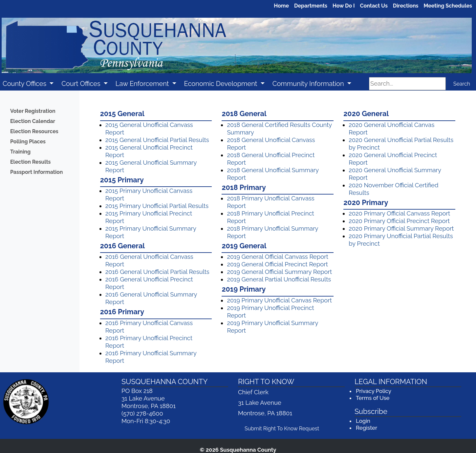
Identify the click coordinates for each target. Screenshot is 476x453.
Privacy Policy (374, 391)
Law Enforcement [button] (143, 84)
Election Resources (34, 131)
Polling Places (28, 142)
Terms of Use (373, 398)
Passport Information (36, 172)
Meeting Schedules (448, 6)
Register (367, 428)
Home (281, 6)
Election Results (30, 162)
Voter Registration (33, 111)
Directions (406, 6)
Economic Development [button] (222, 84)
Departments (311, 6)
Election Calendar (33, 121)
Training (20, 152)
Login (363, 421)
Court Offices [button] (82, 84)
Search (462, 84)
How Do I (344, 6)
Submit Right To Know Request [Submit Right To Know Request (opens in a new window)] (284, 428)
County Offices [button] (25, 84)
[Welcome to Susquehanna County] (237, 46)
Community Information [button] (309, 84)
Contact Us (374, 6)
